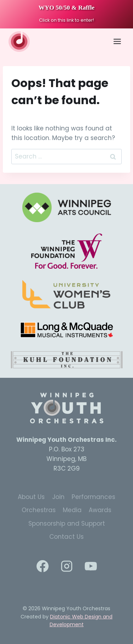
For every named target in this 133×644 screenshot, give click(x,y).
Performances (93, 497)
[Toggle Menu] (117, 41)
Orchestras (39, 510)
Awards (100, 510)
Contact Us (66, 537)
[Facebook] (43, 566)
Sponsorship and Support (67, 524)
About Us (31, 497)
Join (58, 497)
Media (72, 510)
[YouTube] (91, 566)
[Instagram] (67, 566)
